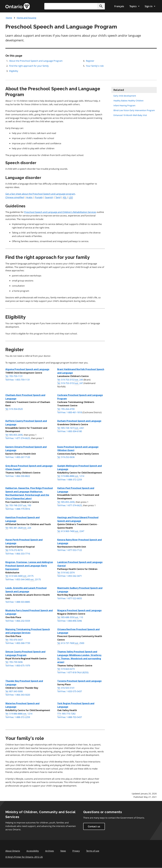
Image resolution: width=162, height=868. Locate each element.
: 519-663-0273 (66, 669)
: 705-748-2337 (18, 505)
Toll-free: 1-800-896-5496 (70, 621)
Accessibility (33, 851)
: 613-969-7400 (71, 531)
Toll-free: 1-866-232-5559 (18, 621)
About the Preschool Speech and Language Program (36, 61)
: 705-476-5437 (14, 640)
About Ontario (13, 851)
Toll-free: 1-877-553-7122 (70, 550)
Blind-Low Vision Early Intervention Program (134, 110)
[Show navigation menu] (134, 6)
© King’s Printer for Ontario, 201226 (24, 857)
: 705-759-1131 (14, 376)
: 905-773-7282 (66, 714)
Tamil (58, 197)
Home (9, 18)
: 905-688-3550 (70, 617)
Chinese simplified (15, 197)
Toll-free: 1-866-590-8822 (18, 476)
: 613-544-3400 (19, 576)
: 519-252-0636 (66, 457)
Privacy (76, 851)
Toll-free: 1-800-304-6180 (70, 431)
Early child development (125, 96)
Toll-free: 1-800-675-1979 (18, 666)
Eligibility (14, 71)
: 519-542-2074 (66, 573)
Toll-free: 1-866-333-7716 (18, 554)
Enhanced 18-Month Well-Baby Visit (130, 115)
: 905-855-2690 (14, 435)
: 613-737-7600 (71, 643)
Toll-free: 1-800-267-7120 (18, 457)
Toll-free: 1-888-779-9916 (18, 509)
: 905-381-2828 (18, 528)
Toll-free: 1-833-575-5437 (70, 691)
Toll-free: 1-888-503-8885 (18, 602)
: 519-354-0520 (14, 409)
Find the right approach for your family (29, 66)
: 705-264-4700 (66, 409)
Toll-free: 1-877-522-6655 (70, 598)
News (63, 851)
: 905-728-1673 (71, 428)
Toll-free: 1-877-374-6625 (18, 438)
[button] (101, 6)
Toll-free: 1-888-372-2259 (70, 480)
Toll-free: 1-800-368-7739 (18, 643)
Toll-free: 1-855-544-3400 (23, 580)
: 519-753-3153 (70, 380)
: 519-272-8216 (14, 550)
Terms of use (93, 851)
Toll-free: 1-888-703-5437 (70, 717)
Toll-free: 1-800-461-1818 (70, 412)
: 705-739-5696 (14, 662)
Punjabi (39, 197)
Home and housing (26, 18)
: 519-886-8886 (71, 476)
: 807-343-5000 (14, 691)
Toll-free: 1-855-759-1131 (18, 380)
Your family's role (95, 66)
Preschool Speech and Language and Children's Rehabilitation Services (60, 212)
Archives (50, 851)
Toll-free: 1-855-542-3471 (70, 576)
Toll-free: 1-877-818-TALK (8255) (73, 672)
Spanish (49, 197)
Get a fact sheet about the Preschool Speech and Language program (40, 194)
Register (90, 61)
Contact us (94, 826)
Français (119, 6)
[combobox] (75, 6)
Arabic (29, 197)
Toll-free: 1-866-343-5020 (18, 695)
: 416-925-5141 (66, 688)
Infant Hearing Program (124, 105)
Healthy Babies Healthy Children (128, 101)
